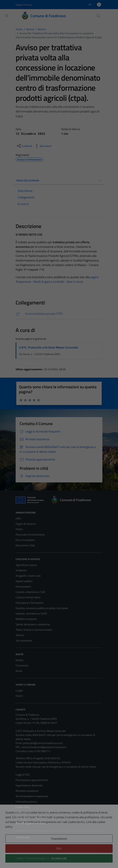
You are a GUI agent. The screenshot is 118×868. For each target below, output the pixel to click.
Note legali (22, 812)
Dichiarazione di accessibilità (31, 818)
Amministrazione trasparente (32, 796)
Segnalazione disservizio (29, 785)
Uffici (18, 518)
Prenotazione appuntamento (32, 780)
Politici (19, 529)
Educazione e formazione (29, 603)
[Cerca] (98, 16)
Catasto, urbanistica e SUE (30, 592)
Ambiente (21, 570)
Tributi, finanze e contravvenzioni (34, 630)
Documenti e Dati (25, 545)
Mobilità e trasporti (26, 619)
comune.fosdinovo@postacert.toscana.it (44, 747)
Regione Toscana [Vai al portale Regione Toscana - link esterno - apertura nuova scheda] (24, 5)
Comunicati (22, 665)
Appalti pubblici (24, 581)
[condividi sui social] (24, 146)
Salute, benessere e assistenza (33, 624)
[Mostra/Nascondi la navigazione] (7, 16)
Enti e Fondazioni (25, 540)
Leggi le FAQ (23, 775)
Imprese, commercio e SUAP (31, 613)
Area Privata (23, 837)
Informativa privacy (26, 802)
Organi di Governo (26, 524)
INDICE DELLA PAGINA (59, 180)
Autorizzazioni (23, 586)
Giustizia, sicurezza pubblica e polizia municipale (42, 608)
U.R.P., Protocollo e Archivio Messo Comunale (48, 347)
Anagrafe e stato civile (28, 576)
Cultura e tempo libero (28, 597)
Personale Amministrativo (30, 535)
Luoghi (19, 690)
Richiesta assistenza (27, 791)
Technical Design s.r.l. (38, 858)
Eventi (19, 696)
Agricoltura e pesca (26, 565)
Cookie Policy (23, 807)
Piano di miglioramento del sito (33, 823)
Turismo (20, 635)
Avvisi (19, 671)
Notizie (19, 660)
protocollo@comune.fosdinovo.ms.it (43, 743)
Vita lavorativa (24, 640)
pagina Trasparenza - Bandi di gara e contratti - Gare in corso (57, 279)
